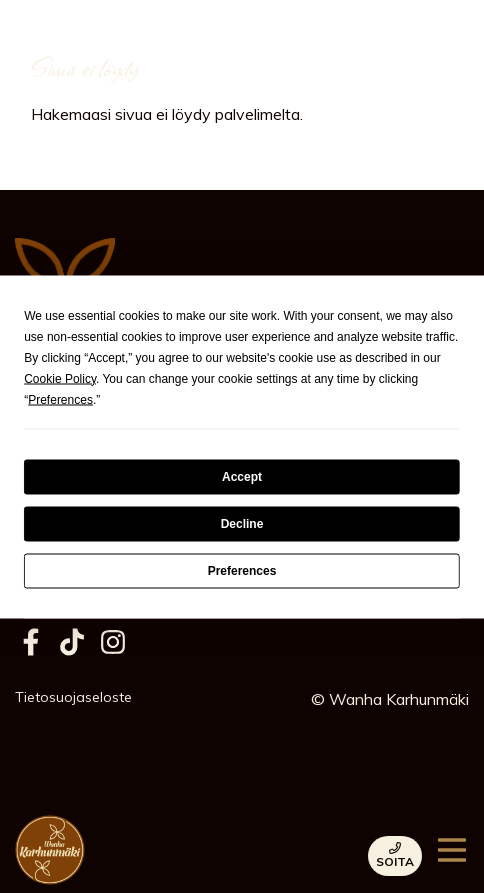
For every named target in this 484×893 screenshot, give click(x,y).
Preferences (242, 571)
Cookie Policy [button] (60, 378)
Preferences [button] (60, 399)
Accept (242, 477)
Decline (242, 524)
